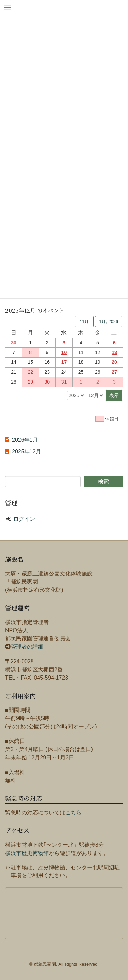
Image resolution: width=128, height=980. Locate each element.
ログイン (24, 519)
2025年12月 (26, 452)
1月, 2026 (109, 321)
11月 (84, 321)
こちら (73, 813)
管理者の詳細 (27, 647)
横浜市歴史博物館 (27, 853)
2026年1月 (25, 440)
